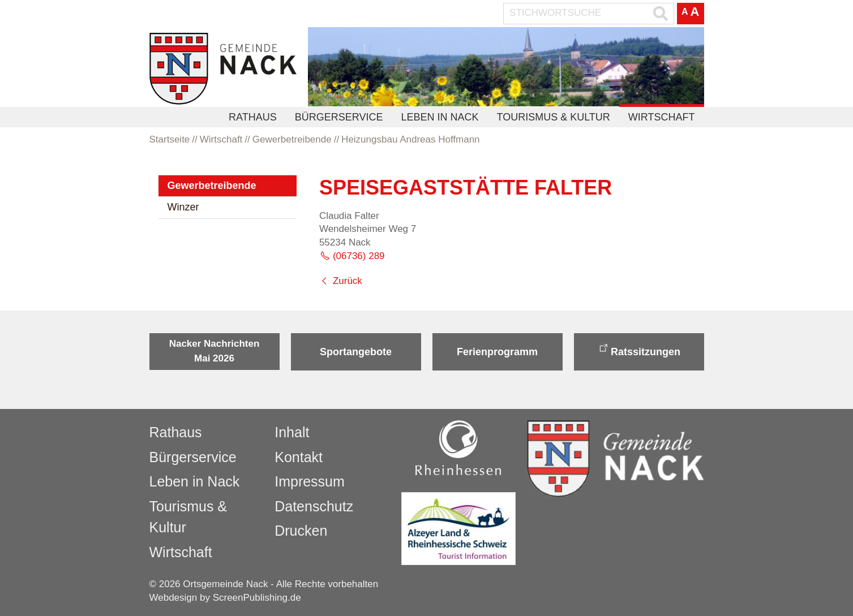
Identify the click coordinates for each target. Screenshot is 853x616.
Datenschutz (314, 506)
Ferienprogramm (497, 352)
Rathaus (253, 117)
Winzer (183, 207)
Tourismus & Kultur (553, 117)
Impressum (310, 481)
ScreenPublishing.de (257, 598)
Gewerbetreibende (212, 186)
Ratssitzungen (646, 352)
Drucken (301, 531)
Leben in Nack (440, 117)
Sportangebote (356, 352)
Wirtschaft (662, 117)
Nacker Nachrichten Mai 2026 (215, 351)
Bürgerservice (339, 117)
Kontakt (299, 457)
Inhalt (292, 432)
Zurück (348, 281)
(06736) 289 (359, 256)
